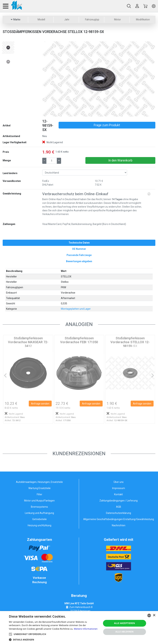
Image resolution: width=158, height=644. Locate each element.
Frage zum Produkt (107, 125)
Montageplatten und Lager (76, 309)
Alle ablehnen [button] (124, 632)
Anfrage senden (40, 404)
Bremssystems (39, 507)
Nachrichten (119, 525)
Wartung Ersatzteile (39, 488)
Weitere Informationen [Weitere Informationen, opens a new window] (86, 629)
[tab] (79, 243)
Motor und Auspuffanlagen (39, 501)
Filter (39, 494)
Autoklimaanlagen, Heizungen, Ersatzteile (39, 482)
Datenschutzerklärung (119, 513)
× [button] (154, 615)
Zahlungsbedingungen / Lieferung (119, 501)
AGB (119, 507)
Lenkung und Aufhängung (39, 513)
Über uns (119, 482)
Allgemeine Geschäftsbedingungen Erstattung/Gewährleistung (119, 519)
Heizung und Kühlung (39, 525)
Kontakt (119, 494)
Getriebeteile (39, 519)
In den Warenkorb (120, 160)
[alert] (79, 628)
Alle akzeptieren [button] (125, 623)
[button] (51, 79)
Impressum (119, 488)
